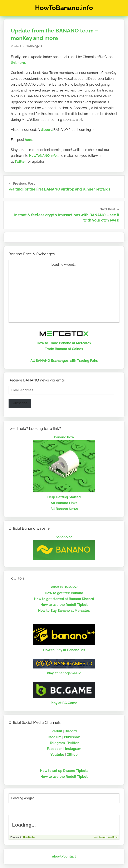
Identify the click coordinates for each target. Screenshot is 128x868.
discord (47, 130)
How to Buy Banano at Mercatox (64, 611)
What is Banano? (64, 587)
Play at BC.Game (64, 703)
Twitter (20, 162)
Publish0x (72, 737)
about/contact (64, 856)
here (29, 140)
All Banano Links (64, 503)
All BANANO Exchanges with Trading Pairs (64, 361)
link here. (18, 63)
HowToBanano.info (64, 8)
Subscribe (20, 403)
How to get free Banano (64, 593)
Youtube (57, 755)
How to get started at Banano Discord (64, 599)
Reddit (57, 731)
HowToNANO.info (43, 156)
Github (72, 755)
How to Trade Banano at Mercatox (64, 343)
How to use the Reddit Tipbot (64, 605)
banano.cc (64, 537)
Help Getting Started (64, 497)
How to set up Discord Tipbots (64, 771)
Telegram (57, 743)
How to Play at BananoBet (64, 650)
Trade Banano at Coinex (64, 349)
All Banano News (64, 509)
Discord (71, 731)
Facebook (55, 749)
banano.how (64, 437)
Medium (55, 737)
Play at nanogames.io (64, 673)
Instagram (73, 749)
